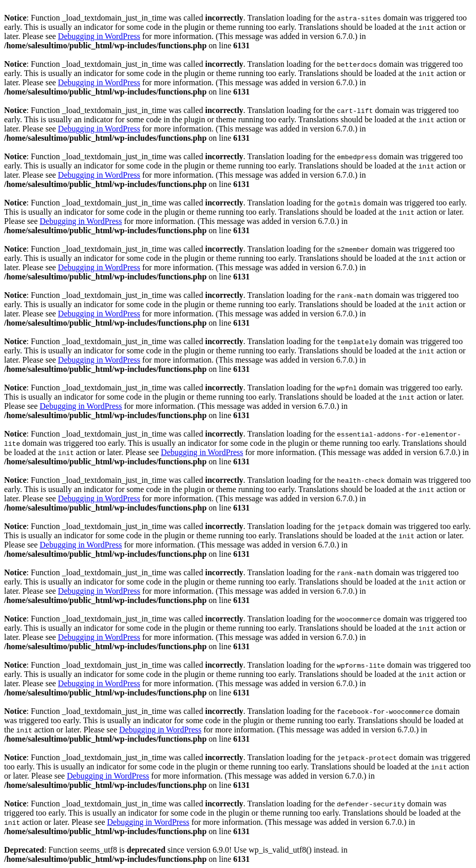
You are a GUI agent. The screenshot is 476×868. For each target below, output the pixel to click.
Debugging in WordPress (99, 36)
